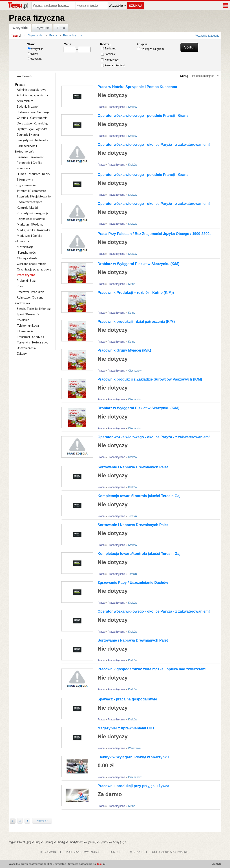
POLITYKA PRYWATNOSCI (83, 852)
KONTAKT (136, 852)
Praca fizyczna (26, 275)
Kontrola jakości (27, 208)
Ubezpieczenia (26, 348)
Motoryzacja (25, 247)
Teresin (132, 516)
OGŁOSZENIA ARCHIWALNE (170, 852)
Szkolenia (23, 320)
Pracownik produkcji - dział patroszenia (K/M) (136, 322)
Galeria (84, 77)
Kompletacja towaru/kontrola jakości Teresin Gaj (139, 496)
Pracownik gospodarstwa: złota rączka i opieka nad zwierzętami (152, 669)
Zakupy (22, 354)
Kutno (132, 284)
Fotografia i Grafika (30, 163)
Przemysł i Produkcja (31, 292)
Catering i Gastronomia (32, 118)
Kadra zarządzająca (30, 202)
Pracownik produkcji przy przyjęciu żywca (133, 786)
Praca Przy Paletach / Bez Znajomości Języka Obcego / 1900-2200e (154, 234)
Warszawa (134, 748)
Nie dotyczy (110, 60)
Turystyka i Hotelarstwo (33, 342)
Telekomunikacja (28, 325)
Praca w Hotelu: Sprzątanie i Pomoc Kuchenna (137, 87)
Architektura (25, 101)
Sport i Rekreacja (28, 314)
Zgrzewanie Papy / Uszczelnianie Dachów (133, 583)
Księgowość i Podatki (31, 219)
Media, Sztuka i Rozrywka (34, 230)
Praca (20, 85)
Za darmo (108, 49)
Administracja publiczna (32, 95)
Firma (61, 28)
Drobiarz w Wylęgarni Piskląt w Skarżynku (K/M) (138, 264)
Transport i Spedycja (30, 337)
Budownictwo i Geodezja (33, 112)
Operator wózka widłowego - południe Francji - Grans (143, 116)
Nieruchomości (27, 252)
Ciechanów (135, 371)
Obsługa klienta (27, 258)
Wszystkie (20, 28)
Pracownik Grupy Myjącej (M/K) (124, 350)
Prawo (21, 286)
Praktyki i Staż (26, 281)
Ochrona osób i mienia (32, 264)
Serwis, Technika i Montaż (34, 309)
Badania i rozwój (28, 106)
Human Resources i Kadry (33, 174)
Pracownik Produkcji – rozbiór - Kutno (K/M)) (136, 293)
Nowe (33, 54)
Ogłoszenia (35, 35)
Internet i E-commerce (31, 191)
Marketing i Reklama (30, 224)
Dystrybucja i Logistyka (32, 129)
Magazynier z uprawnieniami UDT (126, 728)
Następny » (43, 821)
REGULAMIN (48, 852)
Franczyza (23, 168)
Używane (35, 59)
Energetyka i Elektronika (33, 140)
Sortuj (184, 76)
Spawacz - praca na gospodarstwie (127, 699)
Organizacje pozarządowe (34, 269)
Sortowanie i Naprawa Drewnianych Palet (133, 467)
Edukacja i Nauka (28, 135)
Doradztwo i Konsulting (32, 123)
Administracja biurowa (32, 90)
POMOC (114, 852)
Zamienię (108, 54)
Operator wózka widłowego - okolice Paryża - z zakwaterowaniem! (154, 145)
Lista (67, 77)
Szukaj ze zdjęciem (150, 49)
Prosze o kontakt (113, 65)
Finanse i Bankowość (30, 157)
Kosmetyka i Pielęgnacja (33, 213)
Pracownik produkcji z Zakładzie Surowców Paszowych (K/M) (150, 379)
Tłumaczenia (25, 331)
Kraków (133, 107)
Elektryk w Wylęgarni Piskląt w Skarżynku (133, 757)
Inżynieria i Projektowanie (34, 196)
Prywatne (42, 28)
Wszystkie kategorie (207, 36)
